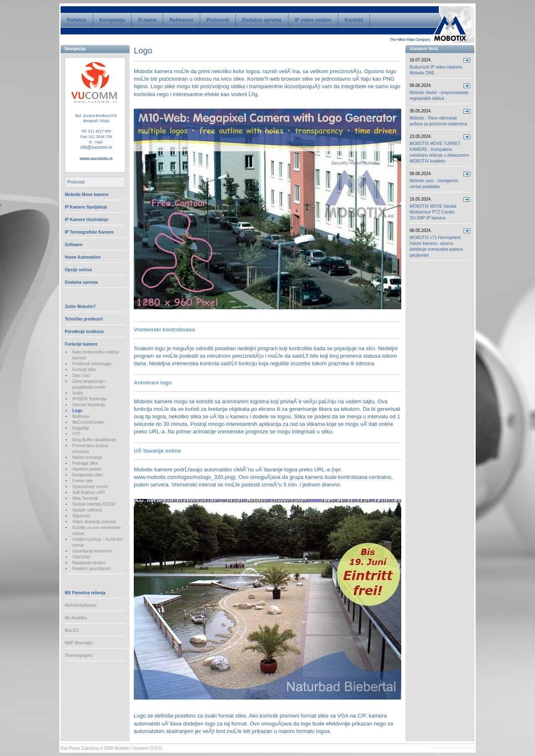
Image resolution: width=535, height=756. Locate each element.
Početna (77, 20)
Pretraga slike (85, 463)
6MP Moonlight (79, 643)
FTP (76, 434)
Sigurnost (81, 516)
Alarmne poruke (87, 469)
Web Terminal (85, 498)
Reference (181, 20)
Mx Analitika (76, 618)
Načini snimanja (87, 457)
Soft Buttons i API (89, 493)
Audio (78, 393)
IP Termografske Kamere (89, 232)
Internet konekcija (89, 405)
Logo (77, 411)
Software (74, 245)
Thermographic (79, 655)
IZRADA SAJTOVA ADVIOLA (453, 748)
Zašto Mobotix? (80, 307)
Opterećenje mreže (90, 487)
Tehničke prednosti (84, 319)
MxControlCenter (88, 422)
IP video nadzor (313, 20)
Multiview (81, 416)
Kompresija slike (88, 475)
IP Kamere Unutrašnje (87, 220)
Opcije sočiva (78, 270)
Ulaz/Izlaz (81, 557)
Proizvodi (218, 20)
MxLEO (72, 630)
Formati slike (84, 370)
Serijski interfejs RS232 (94, 504)
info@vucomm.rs (96, 147)
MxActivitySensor (81, 605)
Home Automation (83, 257)
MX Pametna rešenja (85, 593)
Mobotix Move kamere (87, 195)
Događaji (80, 428)
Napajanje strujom (89, 563)
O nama (147, 20)
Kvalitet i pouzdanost (92, 569)
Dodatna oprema (262, 20)
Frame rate (83, 481)
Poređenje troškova (84, 332)
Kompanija (112, 20)
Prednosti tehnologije (92, 364)
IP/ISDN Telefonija (89, 399)
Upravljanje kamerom (92, 551)
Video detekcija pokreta (94, 522)
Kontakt (354, 20)
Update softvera (87, 510)
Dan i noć (81, 375)
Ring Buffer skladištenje (94, 440)
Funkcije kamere (81, 344)
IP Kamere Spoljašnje (86, 207)
